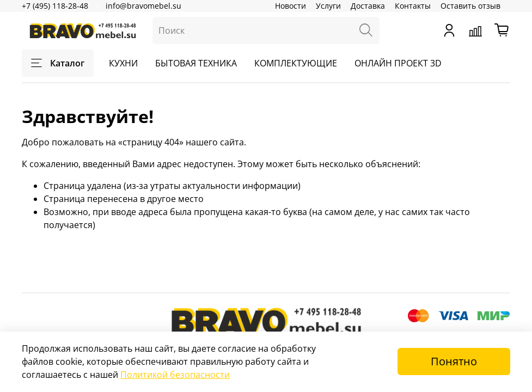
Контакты (413, 6)
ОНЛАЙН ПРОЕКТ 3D (398, 63)
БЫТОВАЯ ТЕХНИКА (196, 63)
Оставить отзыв (470, 6)
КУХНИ (123, 63)
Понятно (454, 361)
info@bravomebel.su (143, 6)
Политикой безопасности (175, 375)
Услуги (328, 6)
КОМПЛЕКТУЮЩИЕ (296, 63)
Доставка (368, 6)
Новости (291, 6)
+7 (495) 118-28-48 (55, 6)
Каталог (58, 63)
